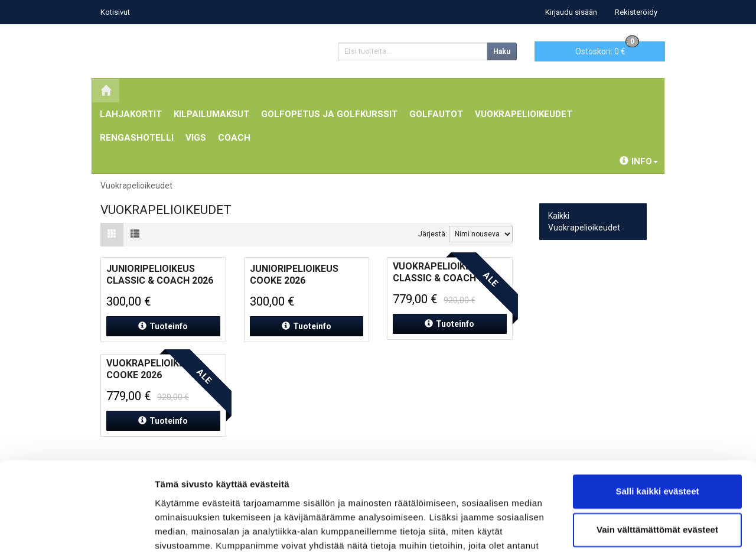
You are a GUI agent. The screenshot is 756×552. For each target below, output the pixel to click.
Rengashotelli (137, 138)
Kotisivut (115, 12)
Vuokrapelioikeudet (524, 114)
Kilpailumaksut (211, 114)
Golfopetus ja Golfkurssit (329, 114)
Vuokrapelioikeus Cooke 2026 (151, 369)
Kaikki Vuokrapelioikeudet (584, 222)
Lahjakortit (131, 114)
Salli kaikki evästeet (658, 428)
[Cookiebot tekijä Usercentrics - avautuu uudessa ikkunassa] (76, 529)
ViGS (196, 138)
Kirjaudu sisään (571, 12)
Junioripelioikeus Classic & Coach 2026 (160, 275)
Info (639, 161)
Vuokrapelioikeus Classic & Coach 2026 (446, 272)
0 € (607, 49)
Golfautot (436, 114)
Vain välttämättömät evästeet (657, 466)
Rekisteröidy (636, 12)
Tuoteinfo (163, 326)
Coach (234, 138)
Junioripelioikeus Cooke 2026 (294, 275)
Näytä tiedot (180, 529)
